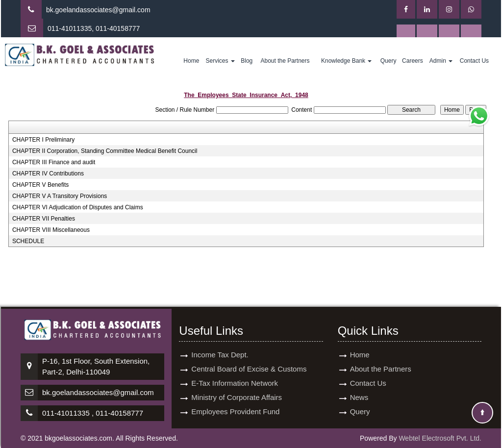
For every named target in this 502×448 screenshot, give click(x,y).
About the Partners (285, 61)
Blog (247, 61)
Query (389, 61)
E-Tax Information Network (235, 383)
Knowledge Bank (346, 61)
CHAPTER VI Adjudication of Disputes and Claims (78, 207)
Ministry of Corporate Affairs (237, 397)
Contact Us (474, 61)
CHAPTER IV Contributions (48, 174)
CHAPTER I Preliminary (43, 140)
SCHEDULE (28, 241)
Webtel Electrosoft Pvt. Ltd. (440, 438)
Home (191, 61)
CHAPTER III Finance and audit (54, 162)
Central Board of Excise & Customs (249, 369)
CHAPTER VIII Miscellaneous (51, 230)
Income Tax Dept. (220, 355)
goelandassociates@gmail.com (103, 10)
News (359, 397)
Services (220, 61)
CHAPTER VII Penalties (44, 219)
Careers (413, 61)
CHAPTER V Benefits (40, 185)
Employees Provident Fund (235, 411)
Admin (441, 61)
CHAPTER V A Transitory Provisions (60, 196)
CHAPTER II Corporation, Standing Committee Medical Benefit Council (105, 151)
